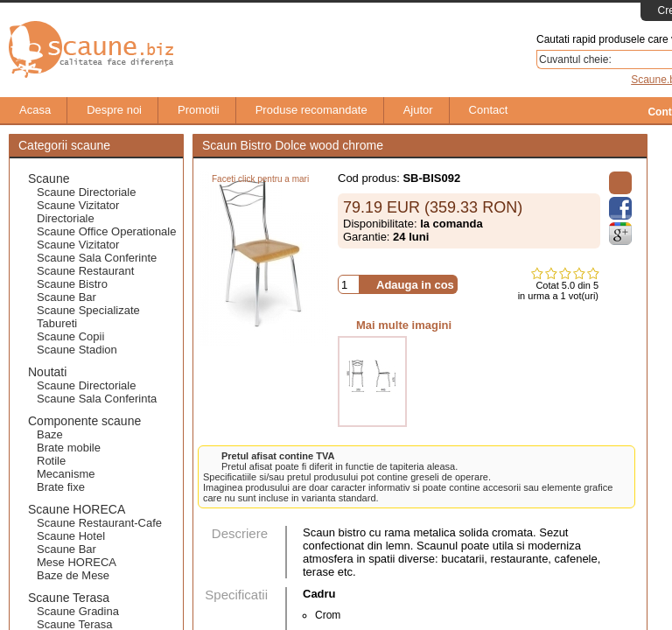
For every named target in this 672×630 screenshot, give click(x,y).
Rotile (51, 461)
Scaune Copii (70, 336)
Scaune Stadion (77, 350)
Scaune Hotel (71, 536)
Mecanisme (66, 474)
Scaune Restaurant (85, 271)
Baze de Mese (73, 575)
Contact (480, 110)
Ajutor (409, 110)
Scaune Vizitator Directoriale (78, 212)
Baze (50, 434)
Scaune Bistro (72, 284)
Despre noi (105, 110)
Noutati (47, 372)
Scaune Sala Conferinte (97, 258)
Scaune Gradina (78, 611)
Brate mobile (69, 448)
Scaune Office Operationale (106, 231)
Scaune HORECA (77, 509)
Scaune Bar (66, 297)
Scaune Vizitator (78, 245)
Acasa (26, 110)
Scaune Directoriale (86, 192)
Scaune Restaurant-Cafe (99, 523)
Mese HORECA (77, 562)
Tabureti (57, 323)
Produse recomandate (303, 110)
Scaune (49, 178)
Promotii (190, 110)
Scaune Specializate (88, 310)
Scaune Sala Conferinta (97, 399)
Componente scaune (84, 421)
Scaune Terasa (69, 598)
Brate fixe (61, 487)
